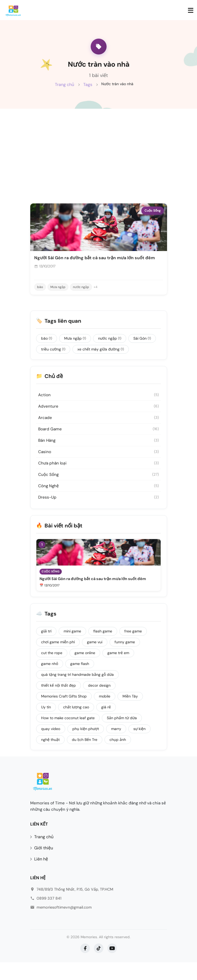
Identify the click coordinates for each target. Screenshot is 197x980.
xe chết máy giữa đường (101, 363)
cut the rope (52, 670)
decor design (100, 703)
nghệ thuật (51, 757)
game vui (95, 659)
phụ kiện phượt (86, 746)
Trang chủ (65, 90)
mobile (105, 713)
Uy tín (47, 724)
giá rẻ (107, 724)
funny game (126, 659)
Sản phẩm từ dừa (123, 735)
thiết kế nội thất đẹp (59, 703)
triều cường (54, 363)
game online (86, 670)
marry (117, 746)
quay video (51, 746)
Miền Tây (131, 713)
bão (40, 300)
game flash (80, 681)
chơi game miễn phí (59, 659)
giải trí (47, 648)
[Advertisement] (98, 161)
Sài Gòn (143, 352)
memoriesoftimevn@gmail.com (64, 925)
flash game (104, 648)
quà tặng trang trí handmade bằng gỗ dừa (78, 692)
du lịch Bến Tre (85, 757)
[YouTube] (112, 966)
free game (134, 648)
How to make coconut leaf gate (69, 735)
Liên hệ (41, 877)
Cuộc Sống (153, 223)
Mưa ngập (58, 300)
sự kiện (140, 746)
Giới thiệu (44, 866)
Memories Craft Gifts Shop (65, 713)
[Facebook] (85, 966)
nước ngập (81, 300)
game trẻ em (119, 670)
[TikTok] (99, 966)
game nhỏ (50, 681)
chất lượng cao (77, 724)
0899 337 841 (49, 916)
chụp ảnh (119, 757)
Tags (88, 90)
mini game (73, 648)
